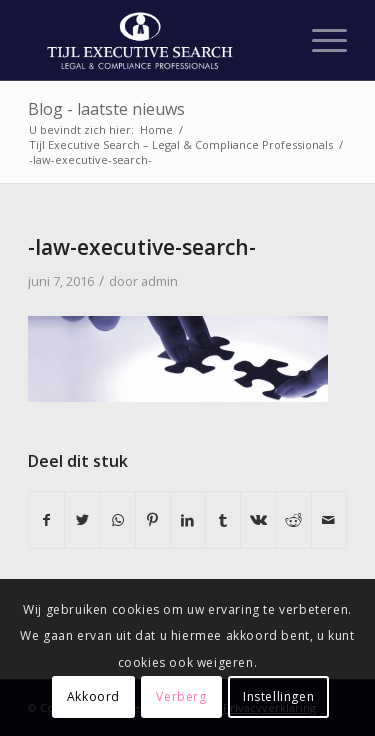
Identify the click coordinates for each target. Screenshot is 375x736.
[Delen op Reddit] (293, 520)
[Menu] (319, 40)
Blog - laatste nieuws (106, 109)
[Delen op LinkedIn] (188, 520)
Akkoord (93, 696)
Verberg (181, 696)
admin (159, 281)
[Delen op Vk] (258, 520)
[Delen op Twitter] (82, 520)
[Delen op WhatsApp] (118, 520)
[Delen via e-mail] (329, 520)
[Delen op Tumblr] (223, 520)
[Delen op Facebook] (46, 520)
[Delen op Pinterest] (153, 520)
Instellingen (278, 696)
